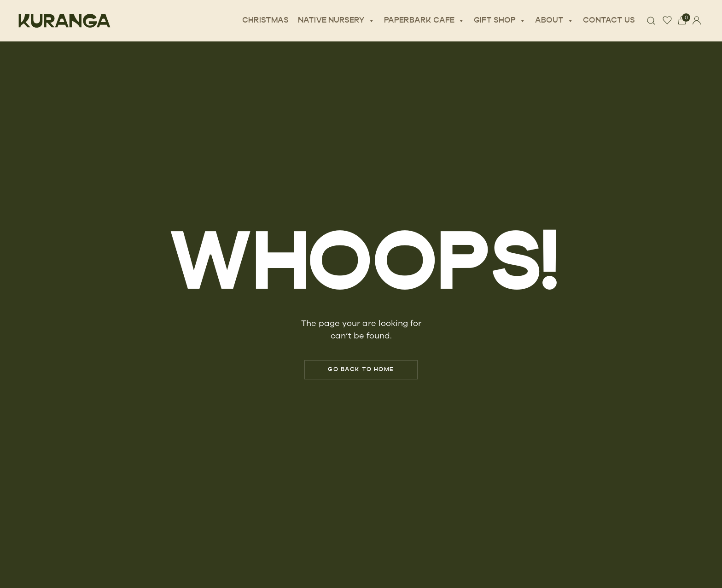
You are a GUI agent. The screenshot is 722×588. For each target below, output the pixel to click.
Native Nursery (336, 21)
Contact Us (609, 21)
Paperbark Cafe (424, 21)
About (554, 21)
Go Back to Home (361, 370)
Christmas (265, 21)
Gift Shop (500, 21)
